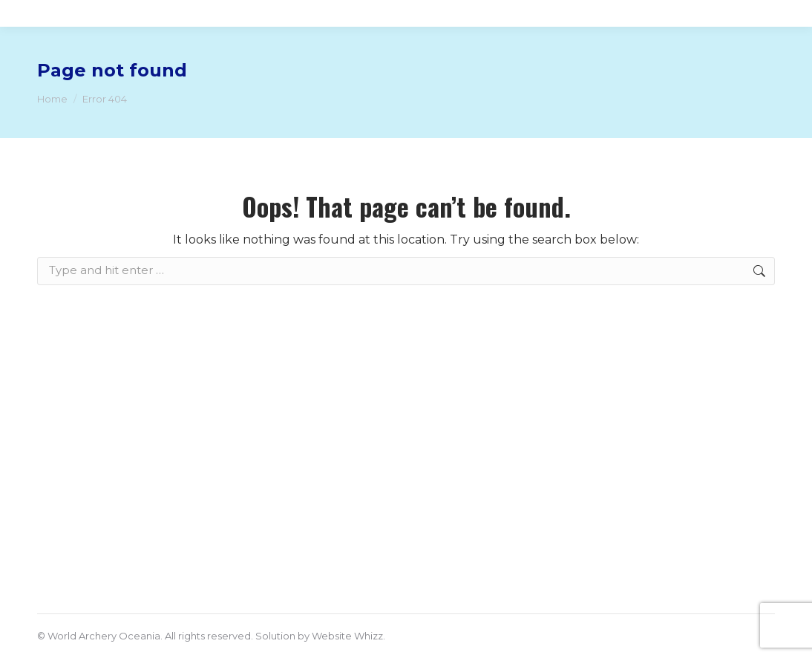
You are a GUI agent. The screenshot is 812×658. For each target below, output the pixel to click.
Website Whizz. (348, 636)
